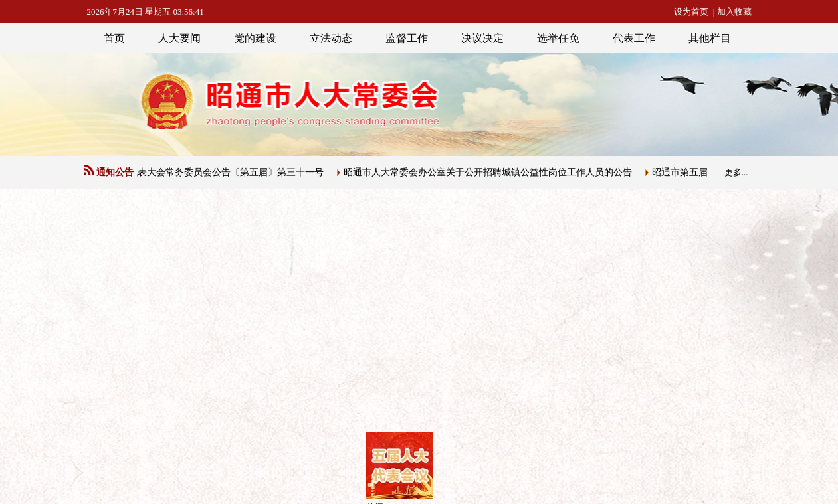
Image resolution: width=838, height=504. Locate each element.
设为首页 (691, 12)
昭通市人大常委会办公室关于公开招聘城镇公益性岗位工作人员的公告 (490, 172)
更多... (736, 172)
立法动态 (331, 38)
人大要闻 (179, 38)
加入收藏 (734, 12)
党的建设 (255, 38)
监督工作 (407, 38)
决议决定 (482, 38)
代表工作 (634, 38)
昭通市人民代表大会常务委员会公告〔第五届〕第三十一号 (205, 172)
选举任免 (558, 38)
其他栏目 (710, 38)
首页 (114, 38)
